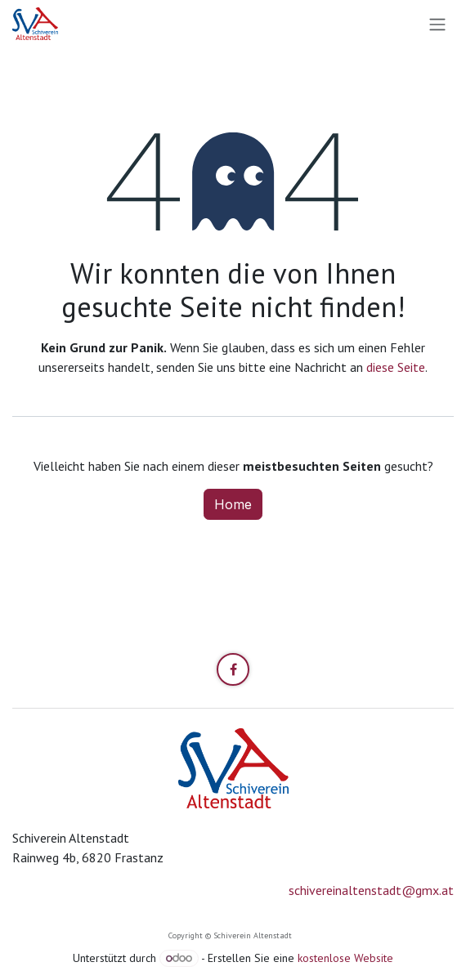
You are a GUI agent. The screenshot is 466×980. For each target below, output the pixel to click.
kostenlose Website (345, 958)
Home (233, 504)
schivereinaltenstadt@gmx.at (371, 890)
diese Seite (396, 367)
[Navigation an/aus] (437, 24)
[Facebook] (233, 669)
